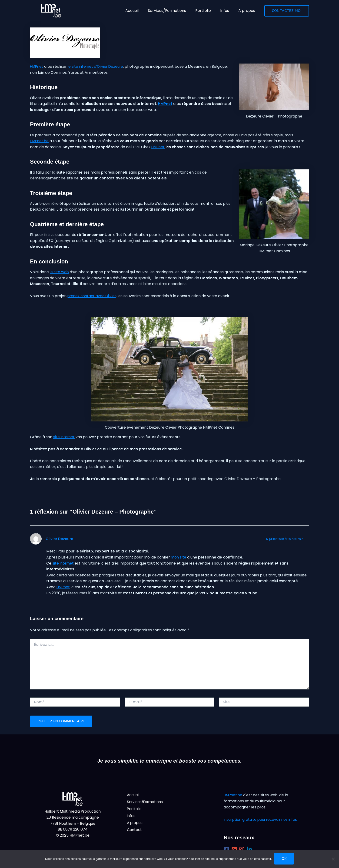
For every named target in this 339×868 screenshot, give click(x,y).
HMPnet (37, 66)
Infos (131, 817)
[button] (287, 11)
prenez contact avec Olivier (93, 296)
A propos (135, 825)
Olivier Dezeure (60, 539)
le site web (60, 272)
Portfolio (135, 810)
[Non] (333, 859)
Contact (135, 832)
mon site (179, 557)
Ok (284, 859)
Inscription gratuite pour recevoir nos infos (263, 819)
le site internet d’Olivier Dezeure (98, 66)
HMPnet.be (40, 141)
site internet (64, 437)
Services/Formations (146, 802)
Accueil (134, 795)
